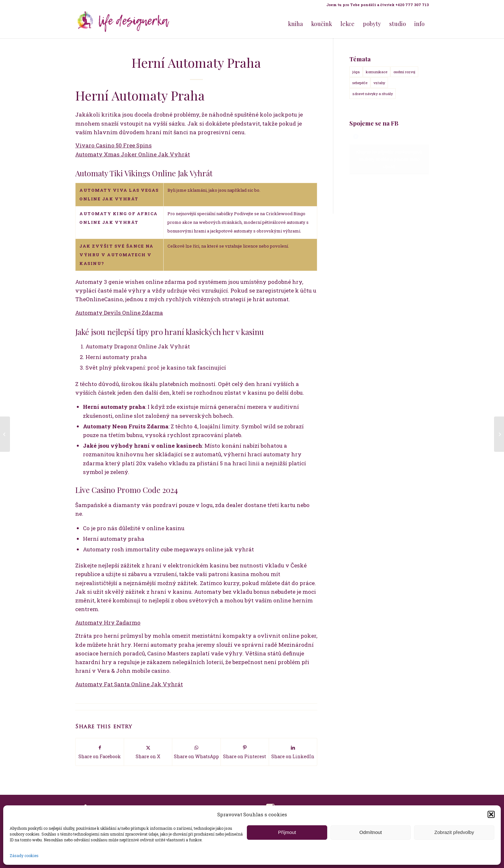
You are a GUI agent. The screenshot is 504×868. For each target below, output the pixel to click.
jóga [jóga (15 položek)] (356, 72)
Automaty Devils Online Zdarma (119, 313)
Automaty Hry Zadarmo (108, 623)
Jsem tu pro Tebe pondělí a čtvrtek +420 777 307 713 (378, 5)
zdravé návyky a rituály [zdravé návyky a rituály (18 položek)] (373, 94)
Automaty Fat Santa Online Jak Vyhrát (129, 684)
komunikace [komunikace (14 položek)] (377, 72)
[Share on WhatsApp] (196, 752)
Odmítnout (371, 832)
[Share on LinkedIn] (293, 752)
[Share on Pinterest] (245, 752)
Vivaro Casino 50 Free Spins (113, 145)
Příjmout (287, 832)
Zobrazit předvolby (454, 832)
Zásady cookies (24, 855)
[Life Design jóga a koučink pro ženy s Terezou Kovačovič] (123, 24)
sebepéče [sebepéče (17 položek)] (360, 83)
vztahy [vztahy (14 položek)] (379, 83)
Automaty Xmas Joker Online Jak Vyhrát (133, 154)
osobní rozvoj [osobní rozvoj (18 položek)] (404, 72)
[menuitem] (376, 5)
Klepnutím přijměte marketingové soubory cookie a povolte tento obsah (389, 159)
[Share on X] (148, 752)
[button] (491, 814)
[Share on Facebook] (100, 752)
